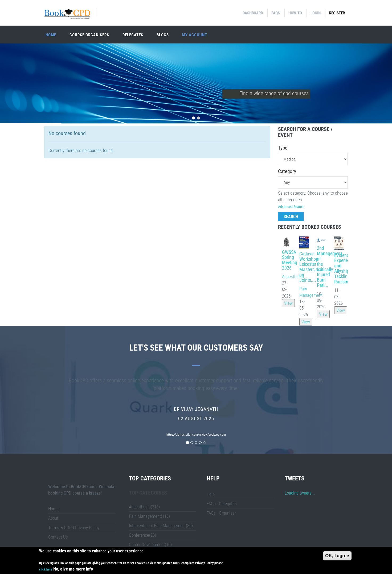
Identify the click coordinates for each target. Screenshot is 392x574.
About (53, 518)
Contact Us (58, 537)
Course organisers (89, 35)
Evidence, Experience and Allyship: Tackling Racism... (344, 268)
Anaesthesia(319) (144, 507)
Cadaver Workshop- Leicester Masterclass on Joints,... (311, 267)
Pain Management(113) (149, 516)
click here (46, 569)
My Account (195, 35)
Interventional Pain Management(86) (161, 525)
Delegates (133, 35)
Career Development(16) (150, 544)
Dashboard (253, 13)
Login (316, 13)
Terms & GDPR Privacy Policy (74, 528)
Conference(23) (142, 535)
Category (287, 171)
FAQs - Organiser (221, 513)
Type (283, 148)
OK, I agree (337, 556)
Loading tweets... (300, 493)
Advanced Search (291, 207)
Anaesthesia (293, 276)
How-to (295, 13)
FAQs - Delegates (222, 504)
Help (211, 494)
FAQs (276, 13)
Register (337, 13)
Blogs (163, 35)
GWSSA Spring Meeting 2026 (290, 260)
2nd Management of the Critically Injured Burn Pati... (329, 267)
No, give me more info (73, 569)
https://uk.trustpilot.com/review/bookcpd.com (196, 435)
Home (51, 35)
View (288, 303)
